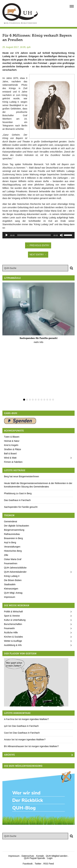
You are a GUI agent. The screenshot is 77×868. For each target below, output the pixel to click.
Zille (6, 555)
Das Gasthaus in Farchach (17, 500)
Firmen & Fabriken (13, 462)
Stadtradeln (10, 584)
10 (50, 400)
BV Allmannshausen (14, 746)
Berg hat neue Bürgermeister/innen (22, 476)
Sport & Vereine (12, 616)
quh (29, 47)
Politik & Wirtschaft (13, 612)
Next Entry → (38, 255)
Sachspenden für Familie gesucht (21, 507)
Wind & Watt (10, 458)
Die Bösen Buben (13, 580)
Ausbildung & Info (13, 645)
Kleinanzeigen (11, 589)
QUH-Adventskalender (15, 572)
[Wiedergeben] (7, 235)
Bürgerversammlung (14, 530)
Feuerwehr (9, 628)
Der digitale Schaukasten (17, 526)
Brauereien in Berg (13, 538)
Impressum (10, 597)
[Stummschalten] (61, 235)
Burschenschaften (13, 624)
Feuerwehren (11, 563)
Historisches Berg (13, 551)
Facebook (28, 864)
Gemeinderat (11, 521)
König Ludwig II (12, 576)
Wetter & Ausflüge (13, 641)
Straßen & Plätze (13, 449)
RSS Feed (49, 864)
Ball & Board (10, 454)
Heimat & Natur (12, 441)
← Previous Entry (38, 245)
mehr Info (38, 342)
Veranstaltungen (12, 547)
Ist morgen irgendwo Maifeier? (34, 719)
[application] (38, 235)
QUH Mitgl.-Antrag (13, 593)
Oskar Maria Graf (13, 559)
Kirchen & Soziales (14, 637)
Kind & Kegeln (11, 445)
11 (53, 400)
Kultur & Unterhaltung (15, 620)
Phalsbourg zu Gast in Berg (18, 493)
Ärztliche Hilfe (11, 633)
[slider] (34, 235)
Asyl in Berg (10, 542)
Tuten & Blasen (12, 437)
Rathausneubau (12, 534)
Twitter (38, 864)
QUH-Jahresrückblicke (15, 568)
